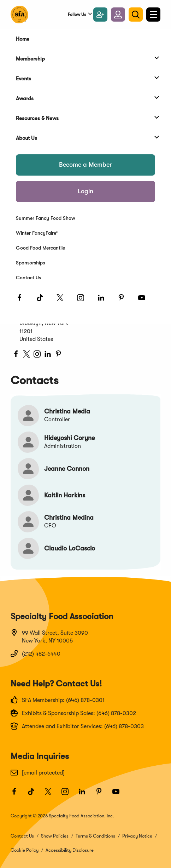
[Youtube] (145, 301)
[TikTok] (43, 301)
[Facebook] (23, 301)
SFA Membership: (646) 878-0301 (58, 700)
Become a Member (85, 165)
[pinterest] (58, 355)
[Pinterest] (124, 301)
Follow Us (77, 15)
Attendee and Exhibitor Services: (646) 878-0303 (77, 726)
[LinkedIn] (104, 301)
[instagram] (37, 355)
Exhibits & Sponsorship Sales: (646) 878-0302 (73, 713)
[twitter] (26, 355)
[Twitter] (63, 301)
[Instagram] (84, 301)
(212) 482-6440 (36, 653)
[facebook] (16, 355)
